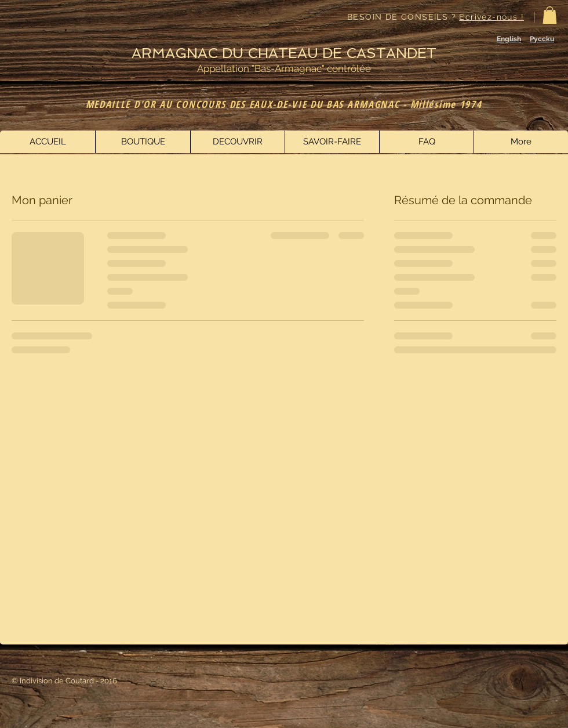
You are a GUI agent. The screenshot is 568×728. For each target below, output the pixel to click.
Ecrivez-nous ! (491, 17)
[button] (550, 15)
